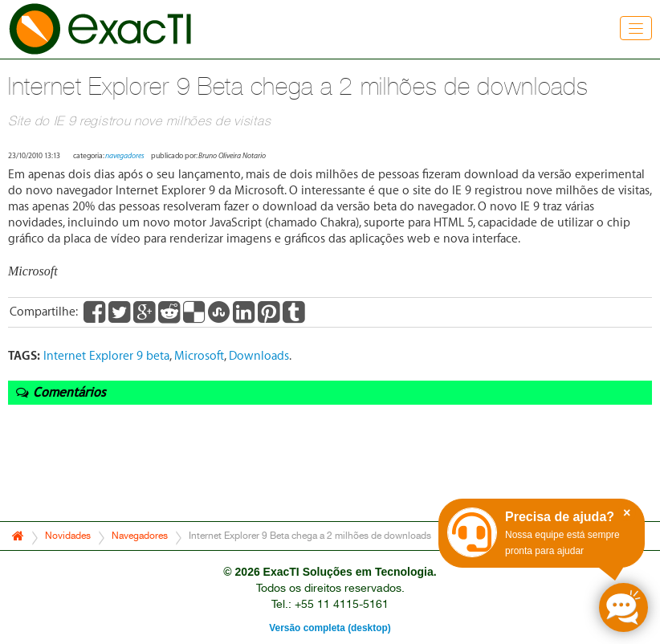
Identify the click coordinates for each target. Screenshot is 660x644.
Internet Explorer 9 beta (106, 356)
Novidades (68, 536)
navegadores (125, 156)
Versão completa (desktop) (330, 628)
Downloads (259, 356)
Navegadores (140, 536)
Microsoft (199, 356)
